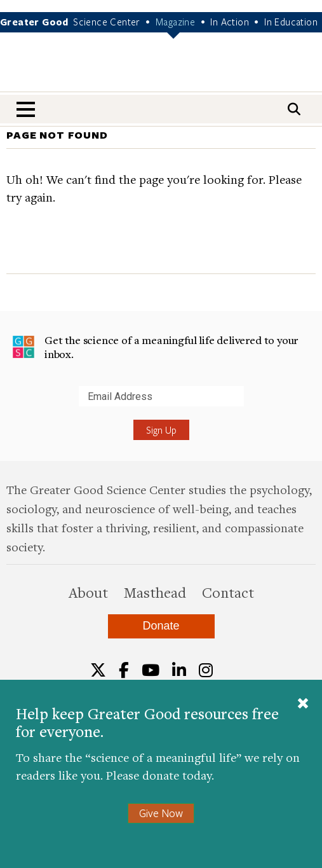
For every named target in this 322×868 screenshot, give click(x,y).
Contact (228, 592)
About (88, 592)
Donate (161, 626)
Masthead (155, 592)
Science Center (107, 22)
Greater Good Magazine (161, 70)
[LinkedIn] (179, 670)
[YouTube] (151, 670)
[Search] (294, 109)
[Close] (303, 705)
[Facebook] (124, 670)
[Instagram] (206, 670)
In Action (230, 22)
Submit (12, 406)
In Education (291, 22)
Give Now (161, 813)
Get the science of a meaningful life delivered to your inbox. (155, 347)
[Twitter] (98, 670)
